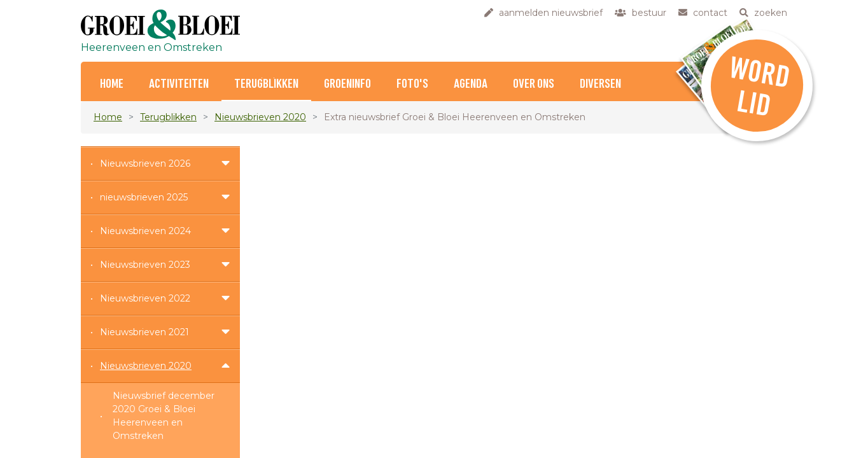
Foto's (412, 84)
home (112, 84)
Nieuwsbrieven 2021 (144, 332)
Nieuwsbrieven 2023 (145, 265)
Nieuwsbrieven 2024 (145, 231)
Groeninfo (347, 84)
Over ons (534, 84)
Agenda (471, 84)
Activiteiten (179, 84)
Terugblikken (266, 84)
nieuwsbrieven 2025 (144, 197)
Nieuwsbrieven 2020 (260, 117)
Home (108, 117)
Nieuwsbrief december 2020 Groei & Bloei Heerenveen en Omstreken (164, 416)
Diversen (600, 84)
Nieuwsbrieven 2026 (145, 163)
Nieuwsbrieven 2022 (145, 298)
